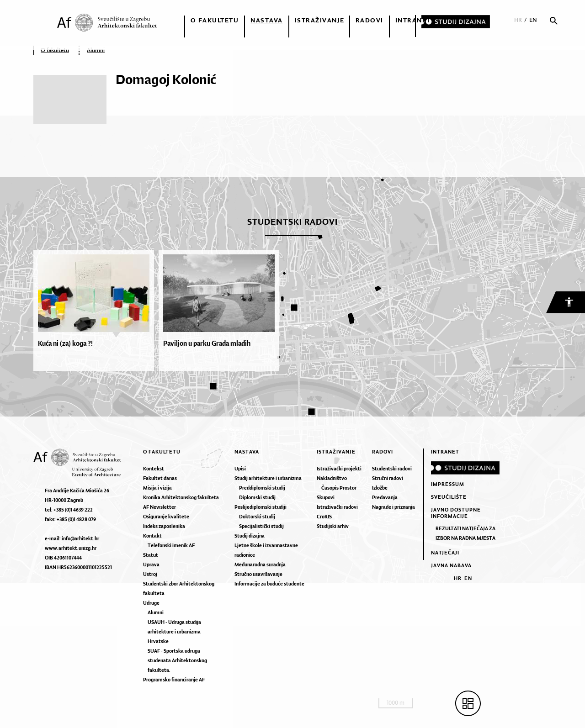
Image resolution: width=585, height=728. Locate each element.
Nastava (267, 20)
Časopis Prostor (339, 488)
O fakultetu (215, 20)
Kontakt (152, 536)
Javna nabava (451, 565)
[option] (96, 310)
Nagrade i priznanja (394, 507)
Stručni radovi (388, 478)
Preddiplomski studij (262, 488)
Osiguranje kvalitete (166, 517)
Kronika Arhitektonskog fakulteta (181, 497)
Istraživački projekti (339, 469)
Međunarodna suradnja (260, 564)
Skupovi (326, 497)
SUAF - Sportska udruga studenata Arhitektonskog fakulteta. (177, 660)
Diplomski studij (257, 497)
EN (533, 20)
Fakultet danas (160, 478)
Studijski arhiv (333, 526)
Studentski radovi (392, 469)
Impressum (448, 484)
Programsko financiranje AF (174, 680)
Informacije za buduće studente (269, 584)
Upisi (240, 469)
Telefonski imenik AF (171, 545)
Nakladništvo (332, 478)
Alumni (96, 50)
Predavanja (385, 497)
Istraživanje (320, 20)
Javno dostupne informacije (456, 513)
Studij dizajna (250, 536)
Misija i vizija (157, 488)
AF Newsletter (160, 507)
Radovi (370, 20)
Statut (151, 555)
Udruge (151, 603)
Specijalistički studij (261, 526)
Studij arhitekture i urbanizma (268, 478)
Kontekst (154, 469)
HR (518, 20)
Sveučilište (449, 497)
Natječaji (445, 553)
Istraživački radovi (337, 507)
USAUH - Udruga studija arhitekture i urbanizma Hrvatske (174, 632)
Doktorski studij (257, 517)
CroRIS (324, 517)
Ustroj (150, 574)
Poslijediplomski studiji (261, 507)
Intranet (413, 20)
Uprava (151, 564)
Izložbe (380, 488)
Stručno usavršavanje (258, 574)
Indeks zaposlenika (164, 526)
